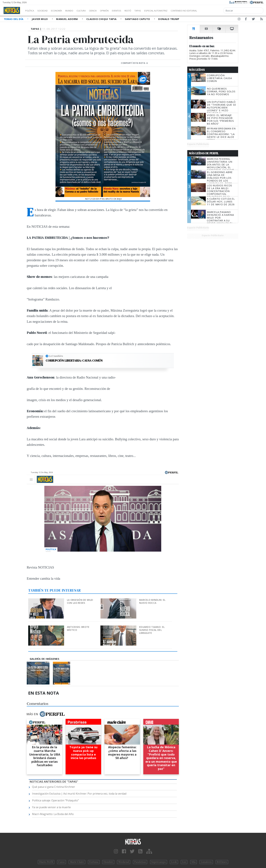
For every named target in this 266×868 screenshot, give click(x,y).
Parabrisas (140, 862)
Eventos (132, 11)
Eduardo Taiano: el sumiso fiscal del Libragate (152, 630)
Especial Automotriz (178, 11)
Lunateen (206, 862)
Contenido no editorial (212, 11)
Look (174, 862)
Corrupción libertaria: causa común (74, 361)
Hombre (108, 862)
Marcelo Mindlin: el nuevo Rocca (152, 601)
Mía (194, 862)
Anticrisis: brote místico (78, 628)
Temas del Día (14, 19)
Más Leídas (197, 70)
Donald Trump (169, 19)
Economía (62, 11)
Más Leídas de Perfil (204, 153)
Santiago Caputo (138, 19)
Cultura (91, 11)
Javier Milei (40, 19)
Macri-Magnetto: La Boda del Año (53, 814)
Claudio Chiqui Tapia (102, 19)
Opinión (118, 11)
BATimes (222, 862)
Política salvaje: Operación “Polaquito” (55, 800)
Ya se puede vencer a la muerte (51, 807)
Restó (145, 11)
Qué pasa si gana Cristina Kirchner (54, 787)
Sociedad (46, 11)
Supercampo (159, 862)
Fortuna (94, 862)
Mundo (77, 11)
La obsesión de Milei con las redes (80, 601)
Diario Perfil (46, 862)
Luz (184, 862)
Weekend (124, 862)
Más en (45, 714)
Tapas (157, 11)
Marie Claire (77, 862)
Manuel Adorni (67, 19)
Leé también (56, 356)
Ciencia (104, 11)
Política (31, 11)
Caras (62, 862)
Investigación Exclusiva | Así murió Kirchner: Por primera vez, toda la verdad (79, 794)
